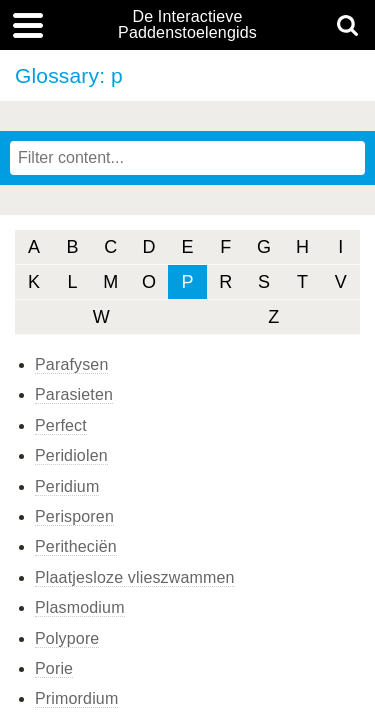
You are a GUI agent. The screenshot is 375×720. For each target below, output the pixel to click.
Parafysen (71, 364)
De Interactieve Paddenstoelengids (187, 25)
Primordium (76, 698)
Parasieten (74, 394)
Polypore (67, 638)
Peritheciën (76, 546)
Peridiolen (71, 455)
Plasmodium (80, 607)
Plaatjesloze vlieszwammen (135, 577)
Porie (54, 668)
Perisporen (74, 516)
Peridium (67, 486)
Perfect (61, 425)
